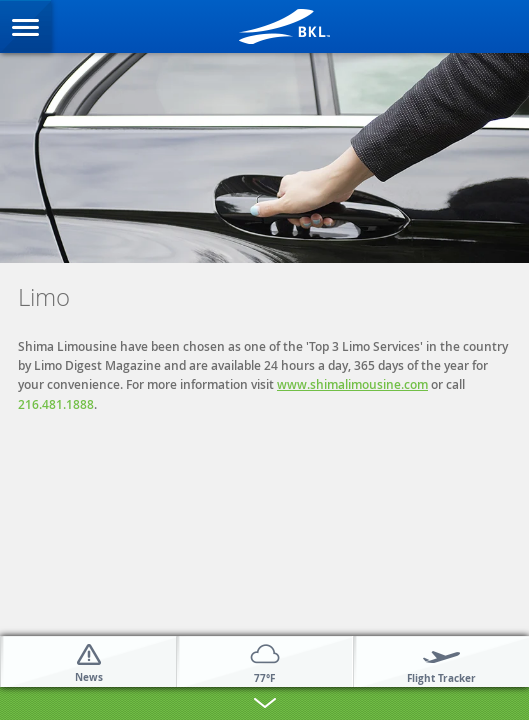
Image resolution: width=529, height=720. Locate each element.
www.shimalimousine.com (352, 384)
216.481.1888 (56, 404)
